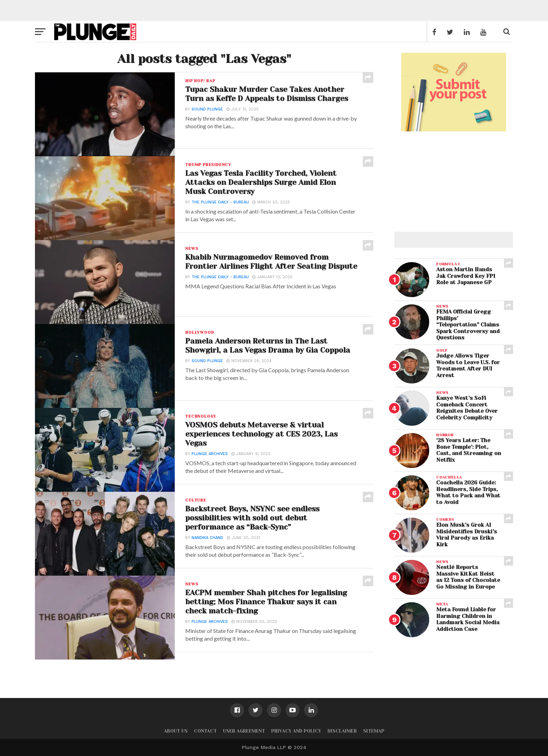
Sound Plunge (207, 120)
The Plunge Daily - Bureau (219, 204)
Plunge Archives (209, 456)
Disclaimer (342, 731)
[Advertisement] (454, 177)
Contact (205, 731)
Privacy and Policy (296, 731)
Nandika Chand (207, 539)
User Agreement (244, 731)
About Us (176, 731)
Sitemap (374, 731)
